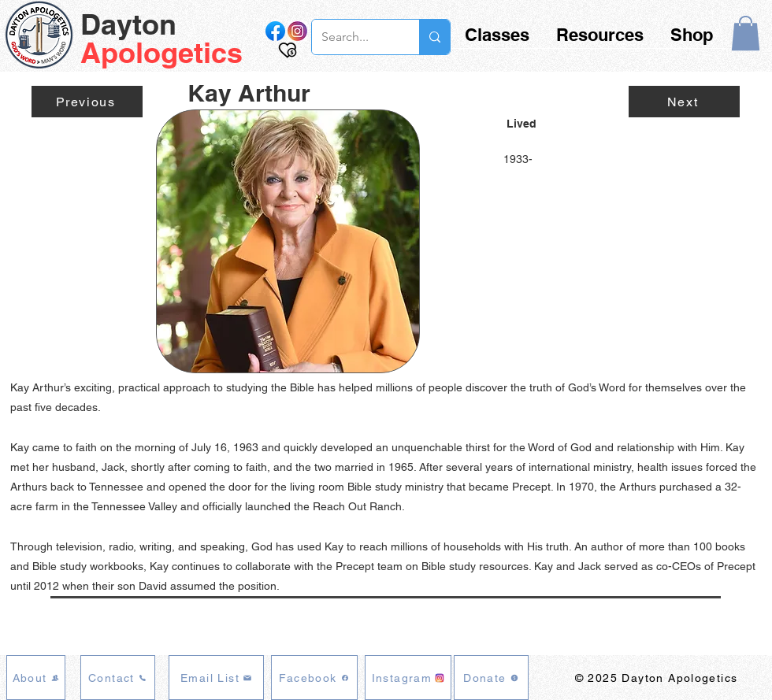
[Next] (684, 102)
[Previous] (87, 102)
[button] (746, 33)
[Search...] (354, 37)
